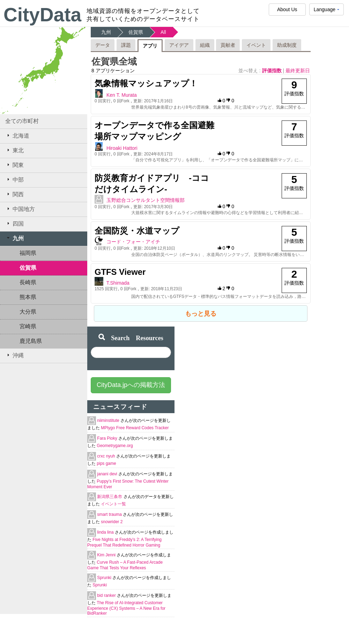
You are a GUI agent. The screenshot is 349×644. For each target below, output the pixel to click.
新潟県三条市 (110, 497)
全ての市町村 (22, 121)
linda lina (106, 532)
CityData (42, 15)
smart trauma (110, 514)
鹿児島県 (31, 341)
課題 (126, 45)
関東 (14, 165)
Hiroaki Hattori (122, 148)
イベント (256, 45)
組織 (205, 45)
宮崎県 (28, 326)
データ (103, 45)
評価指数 (273, 71)
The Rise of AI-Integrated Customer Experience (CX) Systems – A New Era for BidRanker (126, 608)
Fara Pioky (108, 438)
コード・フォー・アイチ (133, 242)
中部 (14, 180)
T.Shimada (118, 283)
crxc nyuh (107, 456)
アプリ (150, 46)
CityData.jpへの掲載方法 (131, 385)
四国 (14, 224)
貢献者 (228, 45)
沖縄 (14, 355)
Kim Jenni (107, 555)
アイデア (179, 45)
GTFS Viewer (120, 272)
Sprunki (105, 578)
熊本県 (28, 297)
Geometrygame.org (115, 446)
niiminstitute (109, 420)
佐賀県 (28, 268)
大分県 (28, 312)
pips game (106, 463)
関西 (14, 194)
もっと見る (201, 314)
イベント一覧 (113, 504)
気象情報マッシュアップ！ (146, 83)
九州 (14, 238)
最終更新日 (298, 71)
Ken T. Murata (122, 95)
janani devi (108, 474)
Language (326, 11)
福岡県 (28, 253)
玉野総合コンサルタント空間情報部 (146, 200)
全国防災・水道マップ (137, 231)
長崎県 (28, 282)
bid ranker (107, 595)
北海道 (17, 136)
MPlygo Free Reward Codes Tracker (135, 428)
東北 (14, 150)
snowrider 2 (112, 522)
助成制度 (287, 45)
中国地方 (20, 209)
